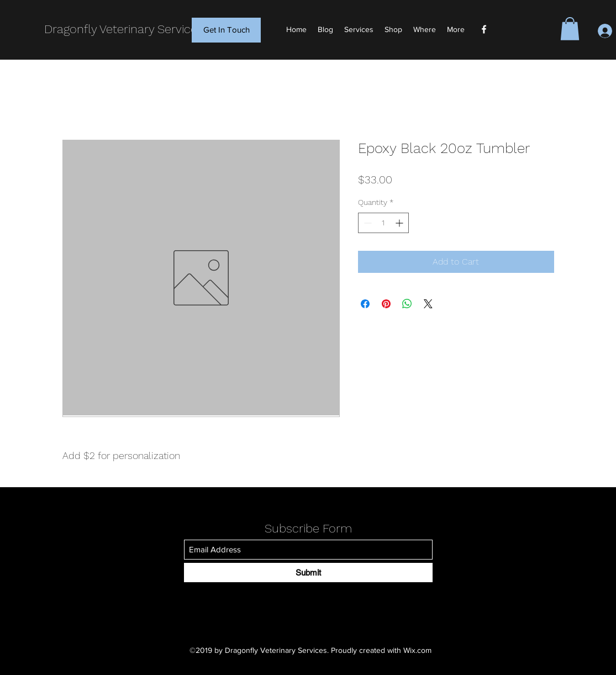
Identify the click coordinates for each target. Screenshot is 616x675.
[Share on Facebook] (365, 304)
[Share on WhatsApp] (407, 304)
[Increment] (400, 223)
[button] (570, 29)
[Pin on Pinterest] (386, 304)
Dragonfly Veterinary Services (124, 29)
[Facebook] (484, 29)
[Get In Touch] (226, 30)
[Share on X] (428, 304)
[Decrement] (367, 223)
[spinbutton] (383, 223)
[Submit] (308, 573)
